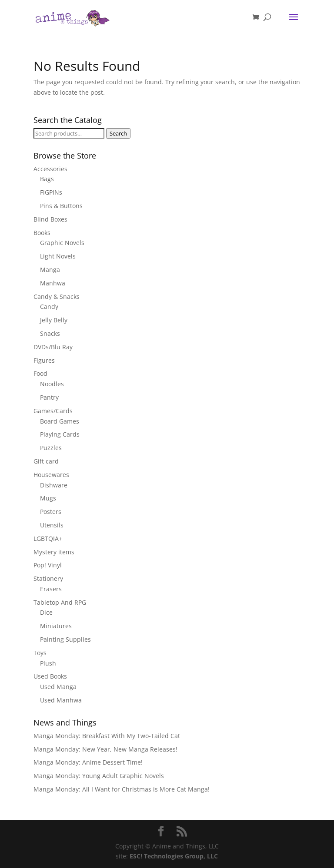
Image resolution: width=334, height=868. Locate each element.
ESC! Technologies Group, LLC (174, 856)
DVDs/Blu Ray (53, 347)
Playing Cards (60, 434)
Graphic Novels (62, 243)
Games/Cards (53, 411)
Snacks (50, 333)
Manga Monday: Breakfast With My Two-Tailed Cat (107, 736)
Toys (40, 653)
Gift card (46, 461)
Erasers (51, 589)
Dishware (54, 485)
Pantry (49, 397)
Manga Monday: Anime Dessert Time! (88, 762)
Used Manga (58, 687)
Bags (47, 179)
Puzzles (51, 448)
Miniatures (56, 626)
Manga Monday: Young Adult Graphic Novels (99, 776)
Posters (51, 512)
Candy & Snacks (57, 297)
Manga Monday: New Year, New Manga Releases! (105, 749)
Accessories (50, 169)
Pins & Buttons (61, 206)
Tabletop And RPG (60, 602)
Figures (44, 360)
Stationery (48, 578)
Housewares (51, 475)
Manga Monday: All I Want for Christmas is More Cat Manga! (122, 789)
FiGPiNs (51, 192)
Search (118, 133)
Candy (49, 306)
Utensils (52, 525)
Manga (50, 270)
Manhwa (53, 283)
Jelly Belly (54, 320)
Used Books (50, 676)
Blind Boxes (50, 219)
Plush (48, 663)
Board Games (60, 421)
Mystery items (54, 552)
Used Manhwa (61, 700)
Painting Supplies (65, 639)
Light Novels (58, 256)
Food (40, 373)
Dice (46, 612)
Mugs (48, 498)
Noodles (52, 384)
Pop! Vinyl (48, 565)
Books (42, 233)
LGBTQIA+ (48, 538)
